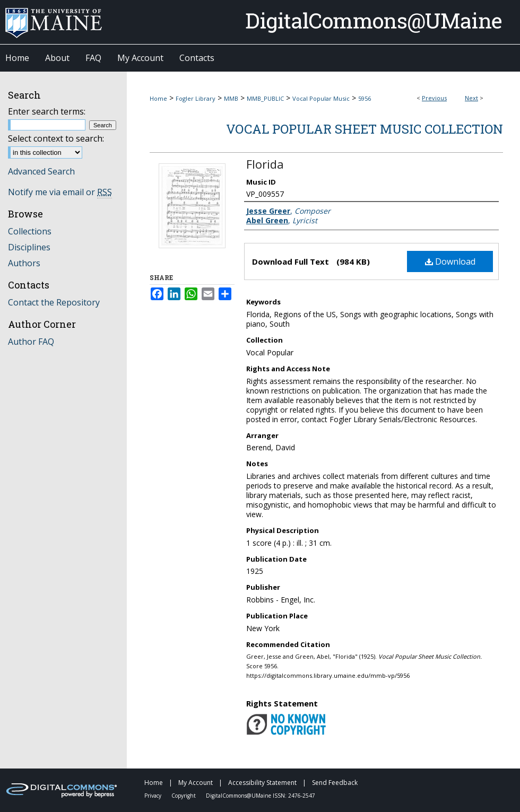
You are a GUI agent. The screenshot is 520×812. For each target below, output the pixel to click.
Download (450, 261)
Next (471, 98)
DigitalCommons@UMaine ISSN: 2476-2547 (261, 796)
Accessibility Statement (263, 783)
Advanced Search (41, 171)
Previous (434, 98)
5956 (365, 98)
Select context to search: (56, 138)
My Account (196, 783)
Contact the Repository (54, 302)
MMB (231, 98)
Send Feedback (335, 783)
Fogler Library (196, 98)
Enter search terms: (47, 111)
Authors (24, 263)
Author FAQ (31, 342)
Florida (265, 164)
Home (158, 98)
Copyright (184, 796)
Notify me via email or (60, 192)
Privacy (154, 796)
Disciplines (29, 247)
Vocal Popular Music (321, 98)
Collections (30, 231)
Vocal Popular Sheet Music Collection (365, 129)
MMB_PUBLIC (265, 98)
